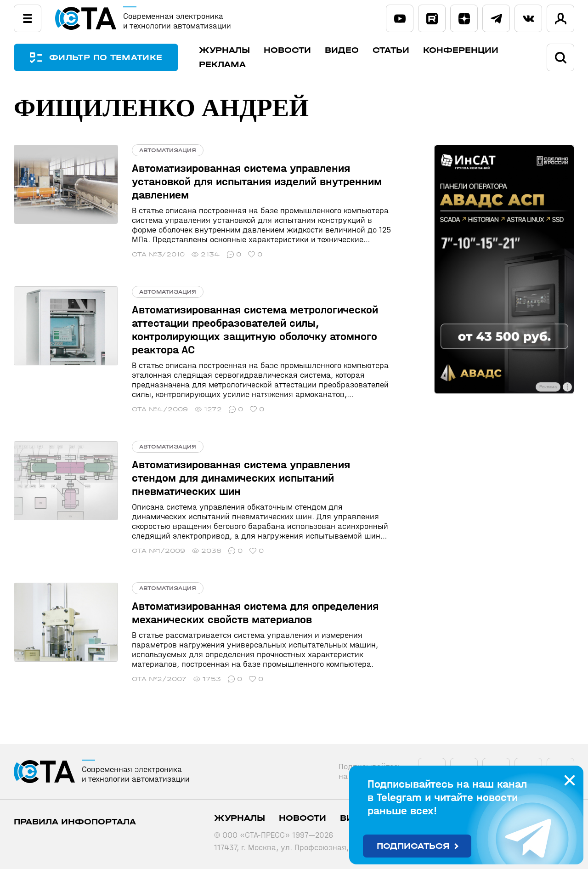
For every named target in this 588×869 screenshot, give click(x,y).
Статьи (391, 50)
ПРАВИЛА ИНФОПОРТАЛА (75, 822)
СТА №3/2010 (158, 254)
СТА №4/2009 (160, 409)
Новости (287, 50)
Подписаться (413, 846)
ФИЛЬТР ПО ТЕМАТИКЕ (106, 58)
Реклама (222, 65)
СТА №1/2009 (158, 551)
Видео (342, 50)
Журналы (224, 50)
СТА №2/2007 (159, 679)
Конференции (461, 50)
